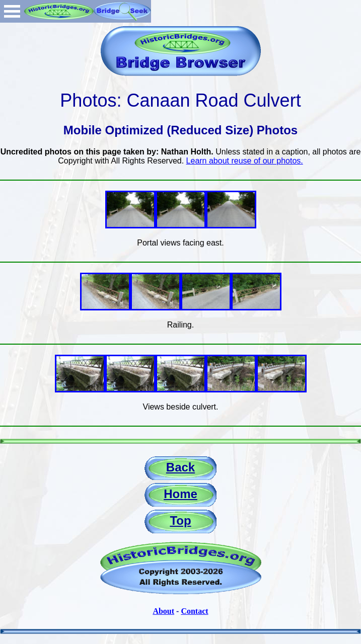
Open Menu (12, 11)
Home (180, 494)
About (163, 611)
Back (180, 467)
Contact (194, 611)
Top (180, 520)
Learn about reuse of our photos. (245, 161)
